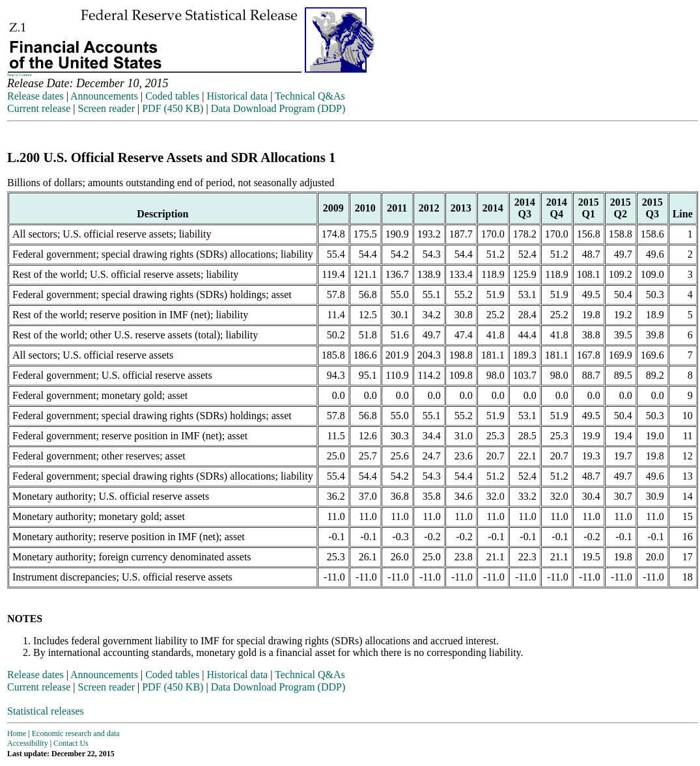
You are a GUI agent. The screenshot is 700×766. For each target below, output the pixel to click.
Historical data (237, 96)
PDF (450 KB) (173, 108)
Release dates (35, 96)
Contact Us (71, 743)
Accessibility (28, 743)
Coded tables (172, 96)
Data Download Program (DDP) (278, 108)
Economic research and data (76, 733)
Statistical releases (46, 711)
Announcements (104, 96)
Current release (39, 108)
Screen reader (106, 108)
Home (17, 733)
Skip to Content (20, 75)
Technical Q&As (310, 96)
